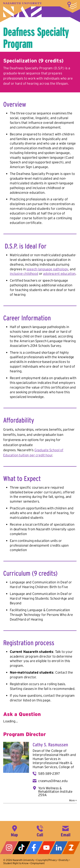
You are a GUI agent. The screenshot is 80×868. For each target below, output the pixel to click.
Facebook (34, 848)
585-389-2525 (40, 831)
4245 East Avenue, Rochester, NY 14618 (15, 831)
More (72, 5)
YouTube (46, 848)
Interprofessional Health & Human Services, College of (53, 765)
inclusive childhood (24, 274)
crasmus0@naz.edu (53, 781)
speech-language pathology (47, 269)
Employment (37, 863)
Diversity (64, 860)
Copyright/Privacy (46, 860)
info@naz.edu (65, 831)
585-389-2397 (49, 773)
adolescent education (59, 274)
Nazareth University (22, 10)
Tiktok (21, 848)
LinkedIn (59, 848)
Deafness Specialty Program (36, 38)
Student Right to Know (16, 863)
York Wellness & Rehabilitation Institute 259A (55, 791)
